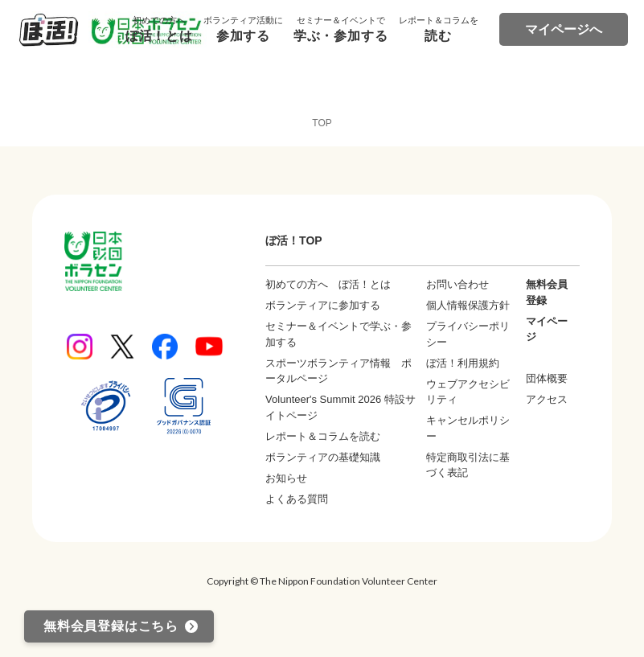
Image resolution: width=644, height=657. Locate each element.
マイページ (547, 329)
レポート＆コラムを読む (323, 436)
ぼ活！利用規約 (463, 363)
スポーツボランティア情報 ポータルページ (338, 371)
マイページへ (564, 29)
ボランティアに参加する (323, 305)
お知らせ (286, 478)
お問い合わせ (457, 284)
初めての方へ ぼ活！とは (328, 284)
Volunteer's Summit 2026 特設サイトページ (340, 407)
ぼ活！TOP (294, 240)
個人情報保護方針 (468, 305)
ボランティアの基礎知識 (323, 457)
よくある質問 (297, 499)
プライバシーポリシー (468, 334)
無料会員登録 (547, 292)
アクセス (547, 399)
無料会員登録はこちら (111, 626)
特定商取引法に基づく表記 (468, 465)
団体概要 (547, 378)
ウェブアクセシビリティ (468, 392)
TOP (322, 123)
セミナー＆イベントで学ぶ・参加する (338, 334)
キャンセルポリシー (468, 428)
